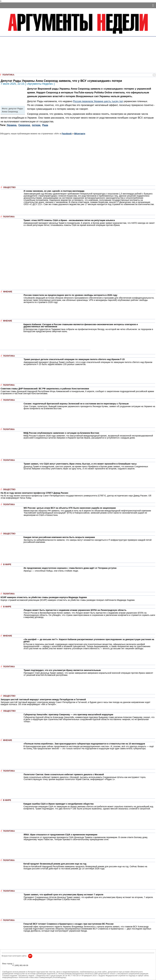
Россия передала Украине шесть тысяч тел (98, 101)
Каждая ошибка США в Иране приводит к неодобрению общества (58, 804)
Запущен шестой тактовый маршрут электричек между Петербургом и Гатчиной (43, 699)
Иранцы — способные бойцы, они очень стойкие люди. (51, 571)
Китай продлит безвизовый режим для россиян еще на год (55, 864)
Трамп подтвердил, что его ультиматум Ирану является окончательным (62, 670)
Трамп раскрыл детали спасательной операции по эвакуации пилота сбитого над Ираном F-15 (74, 359)
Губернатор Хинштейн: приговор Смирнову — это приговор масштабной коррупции (68, 715)
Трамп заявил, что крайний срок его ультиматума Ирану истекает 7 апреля (63, 895)
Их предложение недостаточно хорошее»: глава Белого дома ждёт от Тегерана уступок (70, 568)
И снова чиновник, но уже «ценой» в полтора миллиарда (54, 191)
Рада (45, 125)
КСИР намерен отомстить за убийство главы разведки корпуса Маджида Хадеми (44, 597)
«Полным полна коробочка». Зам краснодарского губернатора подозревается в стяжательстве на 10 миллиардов (84, 744)
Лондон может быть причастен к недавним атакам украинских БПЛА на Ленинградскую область (75, 610)
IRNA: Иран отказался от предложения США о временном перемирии (60, 835)
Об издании (8, 967)
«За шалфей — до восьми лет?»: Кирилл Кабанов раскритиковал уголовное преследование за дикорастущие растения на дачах (89, 640)
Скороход (24, 125)
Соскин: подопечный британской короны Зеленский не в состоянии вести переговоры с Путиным (76, 404)
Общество (9, 187)
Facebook (67, 134)
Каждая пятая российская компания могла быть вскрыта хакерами (59, 537)
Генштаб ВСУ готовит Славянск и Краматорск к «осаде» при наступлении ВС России (68, 924)
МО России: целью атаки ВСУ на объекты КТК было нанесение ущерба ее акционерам (70, 508)
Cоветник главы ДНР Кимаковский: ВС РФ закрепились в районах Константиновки (45, 389)
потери (36, 125)
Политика (8, 75)
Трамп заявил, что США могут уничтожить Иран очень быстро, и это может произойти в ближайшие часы (80, 464)
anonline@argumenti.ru (12, 970)
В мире (7, 564)
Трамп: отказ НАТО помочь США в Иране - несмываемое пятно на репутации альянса (69, 220)
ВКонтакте (80, 134)
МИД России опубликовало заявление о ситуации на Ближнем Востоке (61, 433)
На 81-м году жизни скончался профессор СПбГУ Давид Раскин (34, 493)
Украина (12, 125)
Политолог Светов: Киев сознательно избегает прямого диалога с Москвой (64, 774)
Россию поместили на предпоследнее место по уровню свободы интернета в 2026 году (70, 295)
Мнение (8, 292)
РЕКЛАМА (7, 965)
